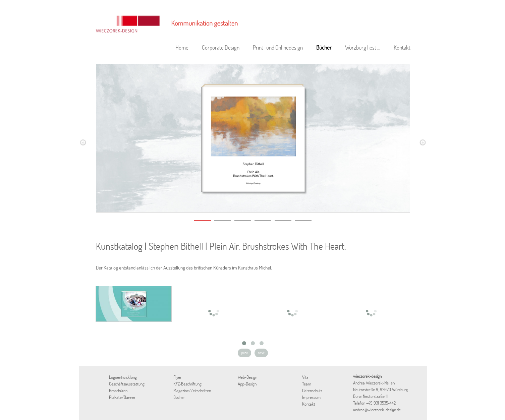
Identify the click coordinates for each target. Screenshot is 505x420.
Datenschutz (312, 391)
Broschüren (118, 391)
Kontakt (402, 47)
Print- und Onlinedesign (278, 47)
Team (307, 384)
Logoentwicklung (123, 377)
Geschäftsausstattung (127, 384)
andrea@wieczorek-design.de (377, 410)
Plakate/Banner (122, 397)
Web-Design (247, 377)
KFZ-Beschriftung (187, 384)
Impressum (311, 397)
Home (182, 47)
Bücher (324, 47)
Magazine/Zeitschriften (192, 391)
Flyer (177, 377)
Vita (305, 377)
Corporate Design (221, 47)
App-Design (247, 384)
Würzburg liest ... (363, 47)
